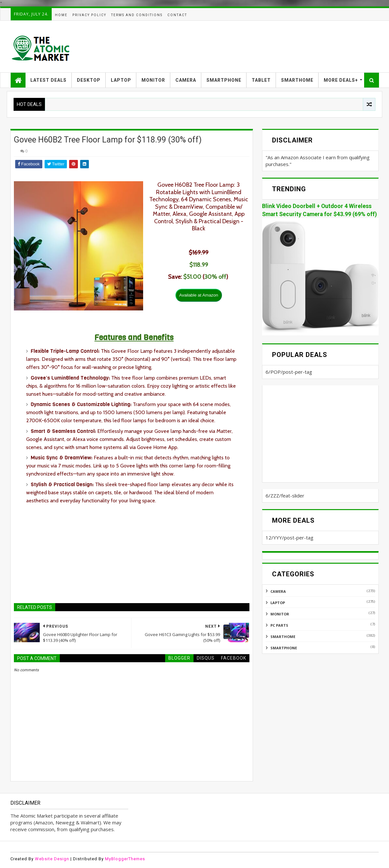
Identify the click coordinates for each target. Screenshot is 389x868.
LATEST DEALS (48, 80)
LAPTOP (121, 80)
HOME (61, 15)
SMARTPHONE (224, 80)
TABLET (261, 80)
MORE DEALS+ (341, 80)
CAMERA (186, 80)
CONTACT (177, 15)
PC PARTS (279, 625)
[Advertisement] (261, 47)
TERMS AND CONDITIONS (137, 15)
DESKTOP (89, 80)
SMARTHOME (297, 80)
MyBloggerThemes (125, 859)
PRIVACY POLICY (89, 15)
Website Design (52, 859)
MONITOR (153, 80)
